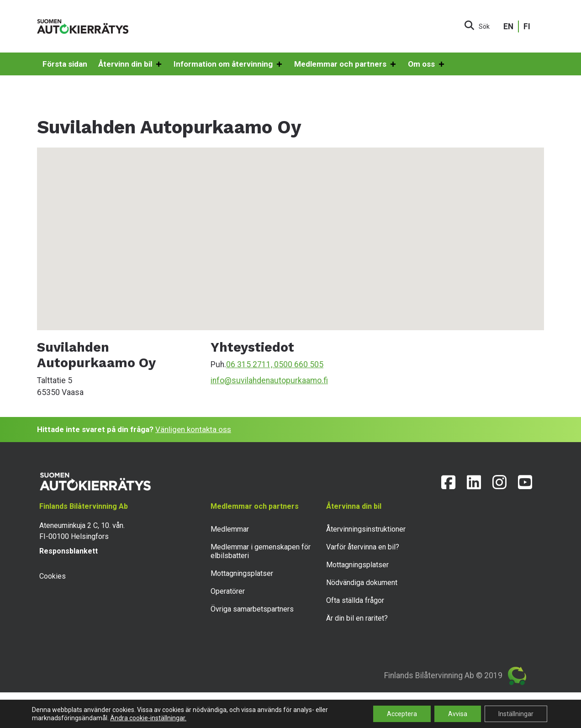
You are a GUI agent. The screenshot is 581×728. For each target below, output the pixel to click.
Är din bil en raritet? (357, 618)
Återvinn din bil (130, 64)
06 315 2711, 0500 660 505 (275, 364)
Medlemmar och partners (346, 64)
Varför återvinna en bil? (363, 547)
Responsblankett (69, 551)
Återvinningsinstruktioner (366, 529)
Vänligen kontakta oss (193, 429)
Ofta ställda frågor (355, 600)
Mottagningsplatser (242, 573)
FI (527, 26)
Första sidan (65, 64)
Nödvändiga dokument (362, 583)
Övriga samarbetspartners (252, 609)
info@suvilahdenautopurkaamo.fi (269, 380)
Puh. (218, 364)
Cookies (53, 576)
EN (508, 26)
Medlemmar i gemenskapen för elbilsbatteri (261, 551)
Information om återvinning (228, 64)
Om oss (427, 64)
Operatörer (228, 591)
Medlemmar (230, 529)
